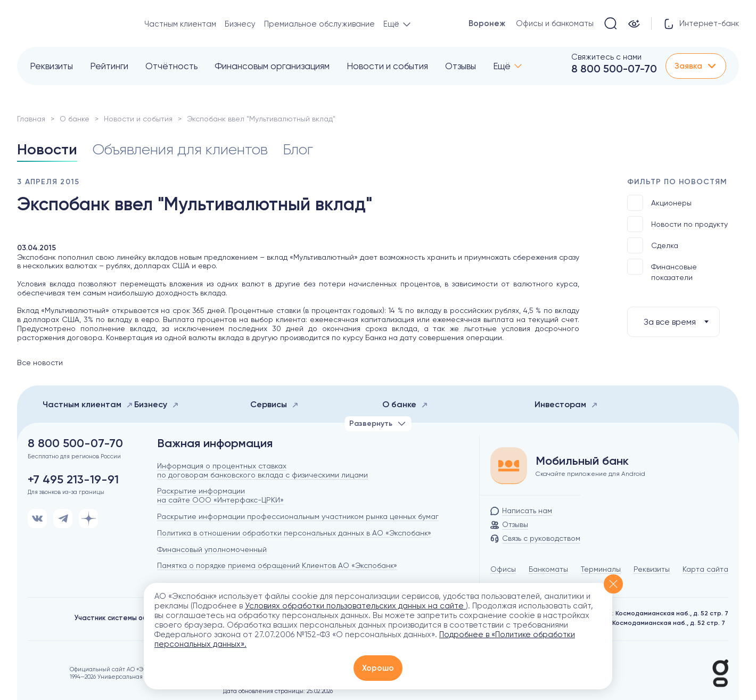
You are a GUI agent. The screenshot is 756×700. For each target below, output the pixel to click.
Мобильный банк (582, 461)
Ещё (502, 66)
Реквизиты (51, 66)
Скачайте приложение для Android (590, 474)
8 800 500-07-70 (614, 69)
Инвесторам (566, 404)
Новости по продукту (677, 224)
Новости (47, 149)
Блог (298, 149)
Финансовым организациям (272, 66)
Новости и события (387, 66)
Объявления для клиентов (180, 149)
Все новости (40, 363)
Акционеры (659, 203)
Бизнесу (240, 24)
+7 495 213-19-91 (73, 480)
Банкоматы (548, 569)
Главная (31, 119)
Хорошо (378, 668)
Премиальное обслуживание (319, 24)
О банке (75, 119)
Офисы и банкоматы (555, 23)
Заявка (696, 66)
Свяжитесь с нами (606, 57)
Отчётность (171, 66)
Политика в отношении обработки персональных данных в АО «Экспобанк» (294, 533)
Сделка (653, 245)
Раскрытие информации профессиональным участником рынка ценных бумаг (298, 516)
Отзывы (461, 66)
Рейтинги (109, 66)
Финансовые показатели (662, 270)
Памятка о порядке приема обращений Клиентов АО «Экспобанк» (277, 565)
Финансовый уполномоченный (212, 549)
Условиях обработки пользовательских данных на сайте (355, 606)
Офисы (503, 569)
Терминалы (601, 569)
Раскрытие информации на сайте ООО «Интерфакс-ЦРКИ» (220, 495)
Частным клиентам (180, 24)
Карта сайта (705, 569)
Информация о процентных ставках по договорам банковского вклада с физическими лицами (262, 470)
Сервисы (274, 404)
